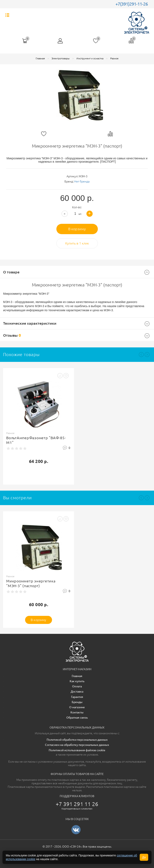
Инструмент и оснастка (90, 58)
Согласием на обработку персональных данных (77, 745)
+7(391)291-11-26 (132, 4)
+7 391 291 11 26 (77, 804)
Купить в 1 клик (77, 243)
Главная (40, 58)
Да (144, 857)
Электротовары (61, 58)
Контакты (77, 712)
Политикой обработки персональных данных (77, 740)
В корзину (77, 229)
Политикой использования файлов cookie (77, 750)
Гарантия (77, 697)
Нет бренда (82, 181)
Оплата (77, 686)
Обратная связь (77, 718)
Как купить (77, 681)
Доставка (77, 692)
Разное (114, 58)
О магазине (77, 707)
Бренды (77, 702)
